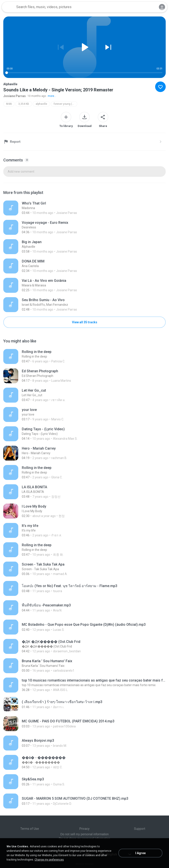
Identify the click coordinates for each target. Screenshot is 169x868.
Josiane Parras (15, 96)
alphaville (41, 104)
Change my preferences (49, 860)
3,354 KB (24, 104)
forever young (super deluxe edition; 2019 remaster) (65, 104)
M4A (9, 104)
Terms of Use (30, 829)
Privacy (84, 829)
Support (140, 829)
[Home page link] (8, 7)
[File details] (52, 208)
